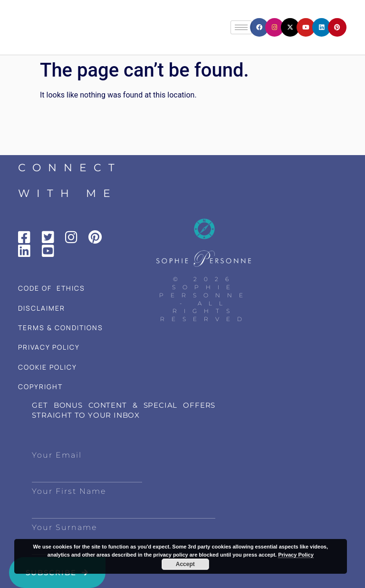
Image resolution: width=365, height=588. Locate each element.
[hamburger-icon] (241, 27)
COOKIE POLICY (48, 367)
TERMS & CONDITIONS (61, 328)
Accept (185, 564)
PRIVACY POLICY (49, 347)
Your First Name (69, 491)
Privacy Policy (296, 555)
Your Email (57, 455)
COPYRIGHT (40, 387)
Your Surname (64, 527)
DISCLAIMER (42, 308)
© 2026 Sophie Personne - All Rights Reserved (205, 299)
